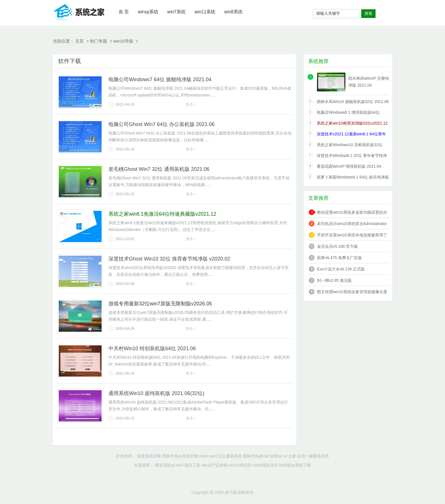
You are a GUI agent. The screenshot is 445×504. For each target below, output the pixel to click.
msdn (204, 456)
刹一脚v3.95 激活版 (334, 280)
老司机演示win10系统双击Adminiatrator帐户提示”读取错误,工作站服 (352, 224)
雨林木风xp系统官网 (180, 456)
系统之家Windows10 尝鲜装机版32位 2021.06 (350, 146)
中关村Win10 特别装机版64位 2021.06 (152, 348)
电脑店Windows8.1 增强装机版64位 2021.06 (348, 113)
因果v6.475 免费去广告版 (339, 258)
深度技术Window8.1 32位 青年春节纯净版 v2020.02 (352, 157)
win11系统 (205, 12)
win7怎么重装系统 (226, 456)
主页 (79, 41)
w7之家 (289, 456)
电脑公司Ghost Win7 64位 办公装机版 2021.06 (161, 124)
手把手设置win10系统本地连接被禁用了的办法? (352, 236)
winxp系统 (148, 12)
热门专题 (98, 41)
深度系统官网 (149, 456)
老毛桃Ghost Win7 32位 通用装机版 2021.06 (159, 169)
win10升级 (123, 41)
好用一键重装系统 (313, 456)
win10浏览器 (240, 465)
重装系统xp (165, 465)
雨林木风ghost (256, 456)
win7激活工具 (188, 465)
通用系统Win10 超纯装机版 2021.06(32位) (156, 393)
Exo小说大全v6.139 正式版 (341, 269)
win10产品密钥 (215, 465)
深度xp (276, 456)
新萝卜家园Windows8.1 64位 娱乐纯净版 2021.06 (353, 178)
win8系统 (233, 12)
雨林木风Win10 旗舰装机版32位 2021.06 (353, 102)
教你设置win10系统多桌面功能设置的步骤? (352, 213)
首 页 (124, 12)
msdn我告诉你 (265, 465)
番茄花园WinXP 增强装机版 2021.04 (349, 166)
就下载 (79, 11)
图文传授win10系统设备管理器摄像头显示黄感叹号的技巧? (352, 292)
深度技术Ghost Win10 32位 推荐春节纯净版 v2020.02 (169, 259)
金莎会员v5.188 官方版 (337, 246)
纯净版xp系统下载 (295, 465)
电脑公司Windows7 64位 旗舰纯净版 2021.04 (160, 79)
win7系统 (176, 12)
